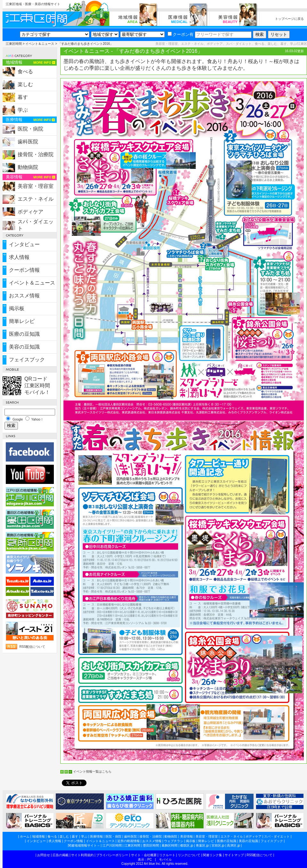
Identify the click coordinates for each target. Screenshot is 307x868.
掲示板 (17, 308)
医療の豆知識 (24, 334)
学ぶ (23, 110)
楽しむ (25, 84)
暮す (23, 97)
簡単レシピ (22, 321)
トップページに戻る (289, 19)
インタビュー (24, 244)
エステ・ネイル (36, 199)
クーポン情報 (24, 270)
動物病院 (28, 167)
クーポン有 (181, 34)
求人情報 (19, 257)
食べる (25, 72)
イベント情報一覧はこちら (92, 772)
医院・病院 (30, 129)
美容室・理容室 (36, 186)
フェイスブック (27, 360)
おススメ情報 (24, 296)
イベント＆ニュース (40, 44)
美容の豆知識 (24, 347)
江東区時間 (14, 44)
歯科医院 (28, 142)
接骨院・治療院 (36, 154)
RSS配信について (33, 647)
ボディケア (30, 212)
